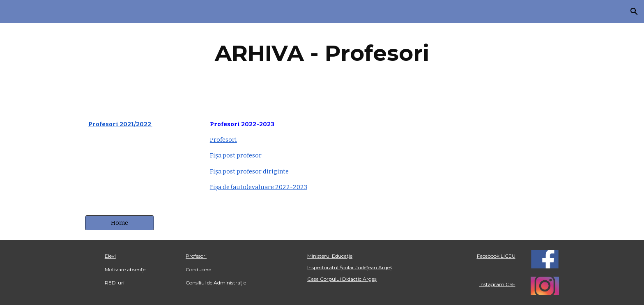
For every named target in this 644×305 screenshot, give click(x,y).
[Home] (120, 223)
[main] (322, 53)
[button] (634, 12)
